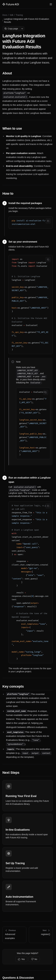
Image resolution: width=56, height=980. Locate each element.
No (34, 959)
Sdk (12, 15)
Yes (21, 959)
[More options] (22, 29)
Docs (5, 15)
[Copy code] (48, 221)
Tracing (19, 15)
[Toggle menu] (51, 4)
